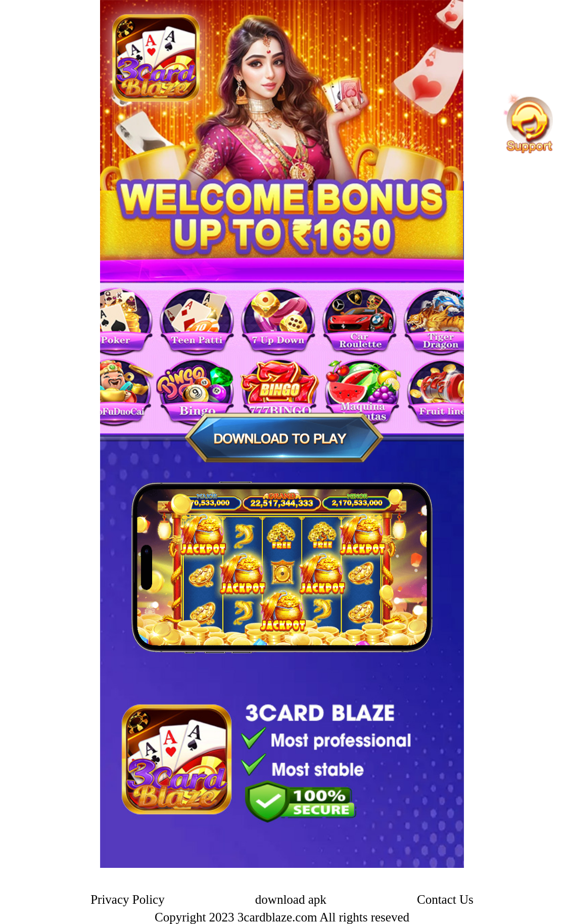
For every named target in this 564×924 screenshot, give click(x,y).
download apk (291, 899)
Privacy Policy (128, 899)
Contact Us (445, 899)
